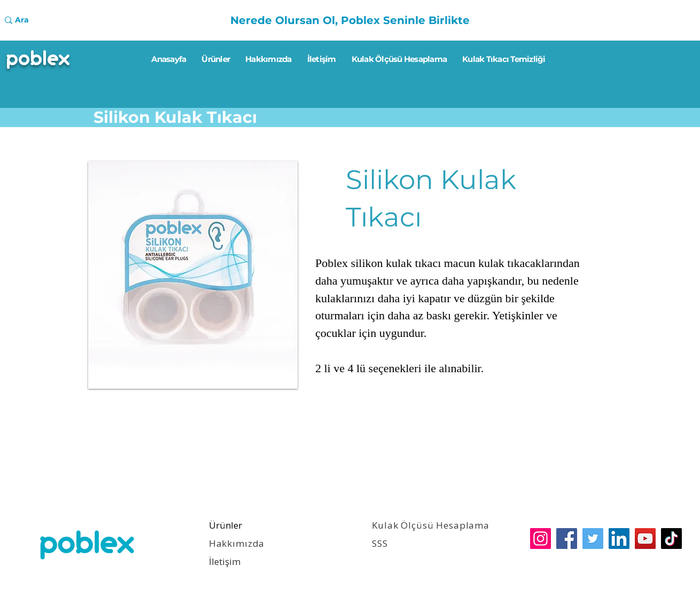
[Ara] (46, 20)
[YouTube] (645, 539)
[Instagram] (540, 539)
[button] (193, 275)
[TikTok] (671, 539)
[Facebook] (567, 539)
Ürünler (225, 525)
